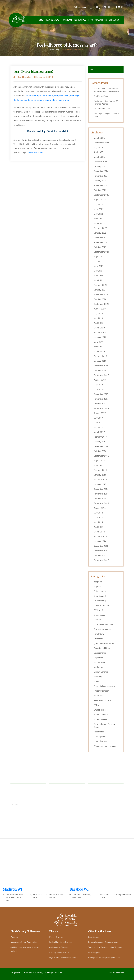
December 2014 (101, 489)
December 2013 (101, 546)
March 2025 (99, 157)
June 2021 (99, 266)
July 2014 (98, 513)
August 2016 (100, 461)
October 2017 (100, 404)
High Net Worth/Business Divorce (64, 958)
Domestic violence (102, 629)
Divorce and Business (104, 624)
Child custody (100, 591)
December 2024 (101, 171)
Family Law (99, 634)
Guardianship (100, 653)
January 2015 (100, 484)
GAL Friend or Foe (102, 109)
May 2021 (98, 271)
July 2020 (98, 313)
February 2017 (100, 437)
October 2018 (100, 370)
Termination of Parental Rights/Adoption (105, 947)
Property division (101, 691)
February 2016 (100, 470)
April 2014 (98, 527)
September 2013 (101, 560)
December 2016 (101, 446)
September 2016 (101, 456)
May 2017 (98, 427)
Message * (67, 793)
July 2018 (98, 385)
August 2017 (100, 413)
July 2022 (98, 204)
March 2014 (99, 532)
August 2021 (100, 257)
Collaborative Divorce (58, 947)
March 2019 (99, 351)
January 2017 (100, 442)
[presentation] (29, 816)
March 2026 (99, 138)
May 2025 (98, 147)
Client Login (80, 7)
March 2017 (99, 432)
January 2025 (100, 166)
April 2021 (98, 276)
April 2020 (98, 323)
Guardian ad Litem (102, 648)
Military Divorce (101, 672)
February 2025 (100, 162)
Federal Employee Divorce (61, 942)
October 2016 (100, 451)
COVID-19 (98, 610)
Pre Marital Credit (102, 96)
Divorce (97, 620)
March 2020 (99, 328)
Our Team (67, 20)
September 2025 (101, 143)
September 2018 (101, 375)
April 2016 (98, 465)
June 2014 (99, 517)
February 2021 (100, 285)
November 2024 (101, 176)
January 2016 (100, 475)
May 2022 (98, 214)
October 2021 (100, 247)
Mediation (98, 667)
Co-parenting (100, 601)
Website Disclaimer (116, 973)
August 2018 (100, 380)
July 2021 (98, 261)
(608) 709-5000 (101, 7)
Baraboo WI (79, 889)
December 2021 (101, 238)
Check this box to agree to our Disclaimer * (35, 804)
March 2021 (99, 280)
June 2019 (99, 342)
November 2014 (101, 494)
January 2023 (100, 181)
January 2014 (100, 541)
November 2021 (101, 242)
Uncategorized (100, 736)
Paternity (98, 677)
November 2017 (101, 399)
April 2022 (98, 219)
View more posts (35, 152)
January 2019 (100, 361)
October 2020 (100, 299)
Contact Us (114, 20)
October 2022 (100, 190)
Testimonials (80, 20)
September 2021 (101, 252)
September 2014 (101, 503)
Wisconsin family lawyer (105, 746)
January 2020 (100, 337)
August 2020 (100, 309)
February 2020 (100, 332)
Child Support (100, 596)
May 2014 (98, 522)
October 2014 (100, 499)
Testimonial (99, 732)
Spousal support (101, 715)
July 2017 (98, 418)
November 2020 (101, 295)
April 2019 (98, 347)
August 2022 (100, 200)
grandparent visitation (104, 643)
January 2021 (100, 290)
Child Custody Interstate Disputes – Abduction (26, 949)
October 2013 (100, 555)
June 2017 (99, 423)
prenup (97, 681)
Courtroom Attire (102, 605)
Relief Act (98, 696)
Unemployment (101, 741)
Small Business (101, 710)
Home (40, 20)
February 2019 (100, 356)
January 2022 (100, 233)
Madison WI (12, 889)
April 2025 (98, 152)
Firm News (99, 639)
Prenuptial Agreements (104, 686)
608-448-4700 (104, 896)
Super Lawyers (100, 719)
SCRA (96, 705)
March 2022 (99, 223)
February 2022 (100, 228)
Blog (91, 20)
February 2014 (100, 536)
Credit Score (99, 615)
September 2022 (101, 195)
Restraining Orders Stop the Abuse (103, 942)
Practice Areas (52, 20)
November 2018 (101, 366)
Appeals (97, 586)
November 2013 (101, 551)
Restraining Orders (102, 700)
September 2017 (101, 408)
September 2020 (101, 304)
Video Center (101, 20)
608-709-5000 (37, 896)
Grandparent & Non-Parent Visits (24, 942)
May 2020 (98, 318)
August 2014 (100, 508)
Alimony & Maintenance (59, 952)
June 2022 (99, 209)
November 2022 (101, 185)
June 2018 (99, 389)
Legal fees (99, 658)
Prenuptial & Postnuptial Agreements (104, 958)
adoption (98, 582)
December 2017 (101, 394)
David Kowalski (25, 77)
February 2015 (100, 480)
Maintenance (100, 662)
